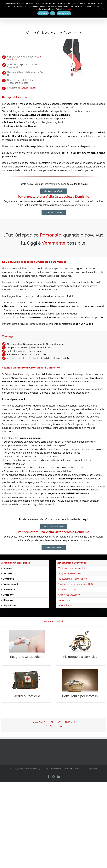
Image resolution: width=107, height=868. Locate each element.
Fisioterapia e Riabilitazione (73, 579)
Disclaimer (82, 769)
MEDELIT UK (72, 769)
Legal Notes (92, 769)
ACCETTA (43, 13)
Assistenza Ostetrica (69, 595)
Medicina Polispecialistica (72, 568)
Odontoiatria (65, 605)
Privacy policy (67, 9)
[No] (104, 9)
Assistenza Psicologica (70, 589)
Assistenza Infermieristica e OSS (75, 584)
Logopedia (64, 600)
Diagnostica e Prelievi (70, 573)
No (53, 13)
